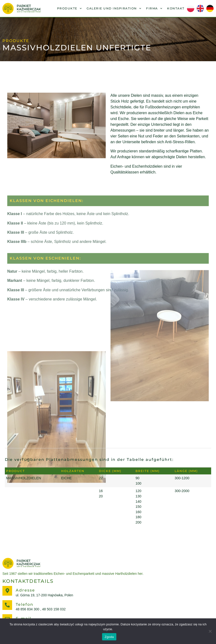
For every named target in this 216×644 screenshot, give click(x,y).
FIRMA (154, 8)
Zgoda (109, 637)
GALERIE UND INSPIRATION (114, 8)
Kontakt (176, 8)
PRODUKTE (70, 8)
